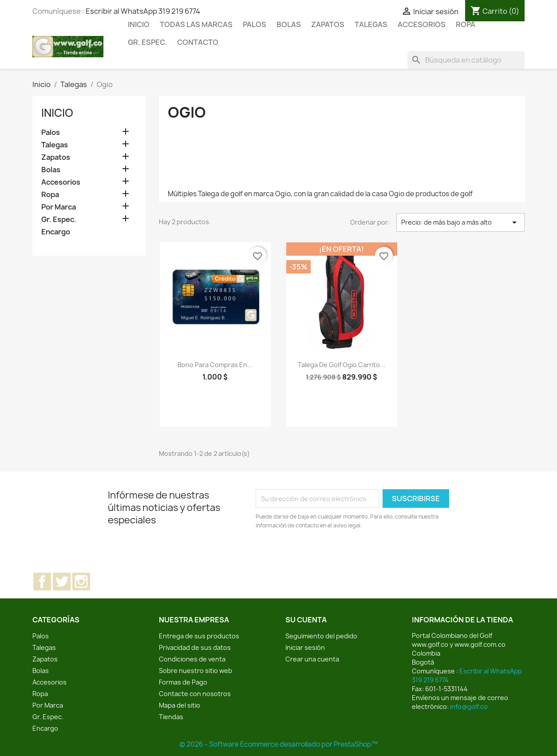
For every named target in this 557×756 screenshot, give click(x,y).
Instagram (81, 582)
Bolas (289, 24)
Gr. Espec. (147, 42)
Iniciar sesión (305, 647)
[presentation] (330, 554)
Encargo (56, 232)
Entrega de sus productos (199, 636)
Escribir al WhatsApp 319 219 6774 (143, 11)
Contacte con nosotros (195, 694)
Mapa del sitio (180, 705)
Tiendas (171, 717)
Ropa (466, 24)
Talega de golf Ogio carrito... (342, 365)
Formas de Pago (183, 682)
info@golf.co (469, 707)
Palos (255, 24)
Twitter (62, 582)
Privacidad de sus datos (195, 647)
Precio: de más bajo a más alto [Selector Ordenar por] (460, 222)
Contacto (198, 42)
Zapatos (328, 24)
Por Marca (59, 207)
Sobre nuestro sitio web (196, 671)
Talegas (371, 24)
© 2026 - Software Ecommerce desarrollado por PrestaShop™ (278, 744)
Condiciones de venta (192, 659)
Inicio (139, 24)
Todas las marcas (196, 24)
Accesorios (422, 24)
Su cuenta (306, 620)
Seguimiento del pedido (321, 636)
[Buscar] (466, 60)
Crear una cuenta (312, 659)
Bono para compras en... (215, 365)
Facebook (42, 582)
